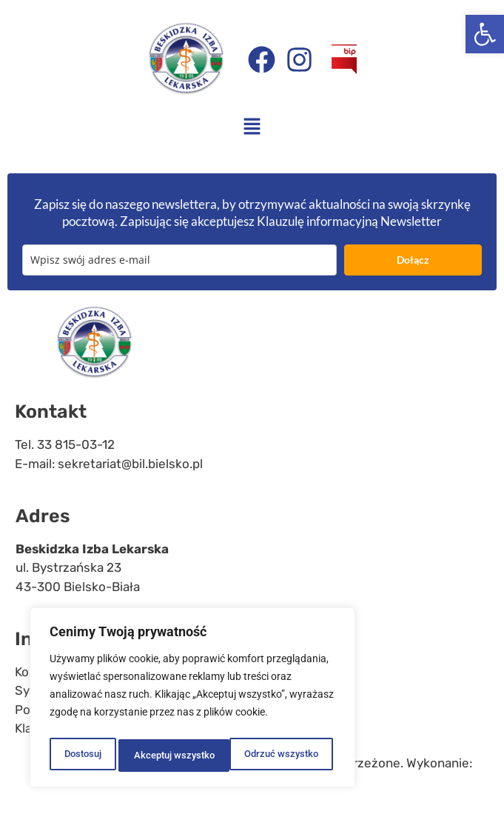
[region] (192, 701)
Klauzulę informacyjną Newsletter (349, 221)
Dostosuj (81, 756)
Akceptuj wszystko (281, 756)
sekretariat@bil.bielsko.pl (130, 464)
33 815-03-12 (76, 444)
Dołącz (413, 260)
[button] (485, 34)
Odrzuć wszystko (169, 756)
